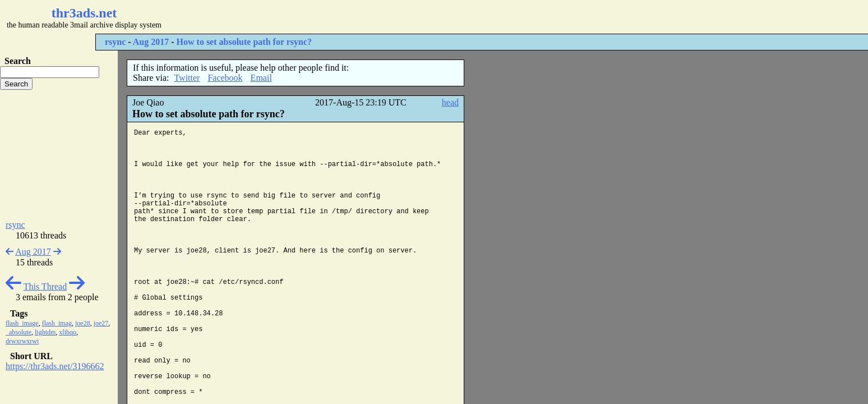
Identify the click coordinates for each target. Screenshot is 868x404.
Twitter (187, 78)
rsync (115, 42)
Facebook (225, 78)
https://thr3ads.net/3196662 (55, 366)
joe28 (83, 323)
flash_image (22, 323)
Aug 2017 (151, 42)
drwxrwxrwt (22, 341)
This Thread (45, 286)
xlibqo (68, 332)
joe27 (101, 323)
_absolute (19, 332)
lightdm (45, 332)
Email (261, 78)
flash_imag (57, 323)
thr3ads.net (84, 13)
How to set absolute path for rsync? (244, 42)
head (450, 102)
